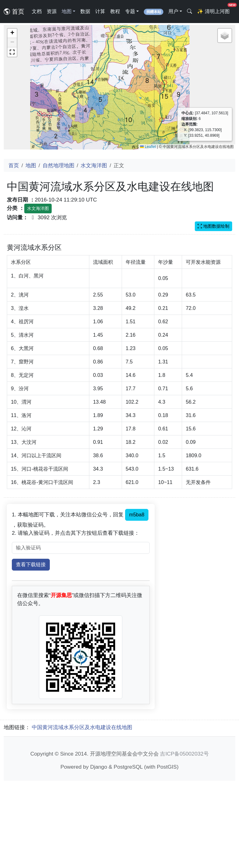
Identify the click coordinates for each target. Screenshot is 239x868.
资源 (52, 11)
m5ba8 (137, 602)
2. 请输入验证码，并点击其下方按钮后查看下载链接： (76, 620)
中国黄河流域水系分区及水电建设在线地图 (82, 814)
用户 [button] (173, 11)
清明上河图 (214, 9)
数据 (85, 11)
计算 (100, 11)
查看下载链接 (31, 652)
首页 (14, 12)
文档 (37, 11)
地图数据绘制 (213, 226)
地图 (31, 165)
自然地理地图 (59, 165)
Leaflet (148, 147)
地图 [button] (67, 11)
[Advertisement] (119, 286)
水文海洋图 (94, 165)
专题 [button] (130, 11)
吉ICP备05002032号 (184, 841)
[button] (12, 33)
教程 (115, 11)
